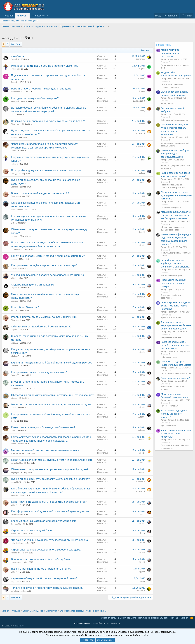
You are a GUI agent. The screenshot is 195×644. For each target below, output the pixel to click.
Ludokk (142, 232)
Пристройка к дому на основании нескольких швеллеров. (46, 170)
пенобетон (17, 56)
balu (144, 196)
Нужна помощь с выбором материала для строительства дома (175, 154)
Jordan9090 (16, 249)
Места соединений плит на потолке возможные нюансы (45, 450)
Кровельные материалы (172, 318)
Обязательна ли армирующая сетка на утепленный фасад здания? (52, 395)
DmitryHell (141, 69)
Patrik (13, 269)
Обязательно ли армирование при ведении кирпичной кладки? (50, 469)
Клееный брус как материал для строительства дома (44, 521)
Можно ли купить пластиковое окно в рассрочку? (171, 53)
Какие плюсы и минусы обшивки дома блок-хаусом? (43, 427)
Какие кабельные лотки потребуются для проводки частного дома (175, 345)
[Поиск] (187, 16)
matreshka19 (16, 92)
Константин (16, 534)
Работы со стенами (170, 406)
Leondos (15, 187)
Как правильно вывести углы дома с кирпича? (39, 372)
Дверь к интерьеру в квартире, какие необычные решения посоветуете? (176, 325)
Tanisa (143, 278)
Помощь (174, 618)
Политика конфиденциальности (153, 618)
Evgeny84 (15, 366)
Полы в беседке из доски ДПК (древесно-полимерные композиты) (176, 195)
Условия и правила (127, 618)
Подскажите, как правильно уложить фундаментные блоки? (48, 121)
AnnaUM (15, 495)
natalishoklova (17, 543)
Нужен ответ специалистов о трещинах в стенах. (41, 569)
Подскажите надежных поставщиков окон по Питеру (173, 283)
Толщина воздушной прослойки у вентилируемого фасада (47, 588)
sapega (14, 259)
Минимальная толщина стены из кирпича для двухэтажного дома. (52, 405)
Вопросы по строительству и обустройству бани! (41, 559)
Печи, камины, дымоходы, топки (176, 373)
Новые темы (164, 45)
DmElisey (15, 591)
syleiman (142, 173)
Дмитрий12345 (17, 101)
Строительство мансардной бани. (32, 531)
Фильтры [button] (145, 50)
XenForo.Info (20, 626)
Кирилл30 (141, 591)
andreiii (142, 440)
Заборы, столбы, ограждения (175, 120)
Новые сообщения (10, 21)
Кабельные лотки (169, 357)
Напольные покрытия (171, 207)
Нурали (142, 571)
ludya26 (14, 582)
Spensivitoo (141, 59)
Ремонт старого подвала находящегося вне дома (41, 89)
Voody (143, 110)
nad (13, 115)
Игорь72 (15, 343)
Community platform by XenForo (98, 623)
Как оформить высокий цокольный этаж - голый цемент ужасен (50, 511)
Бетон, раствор (168, 104)
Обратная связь (108, 618)
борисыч (15, 330)
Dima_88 (15, 174)
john (13, 137)
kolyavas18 (141, 133)
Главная (8, 16)
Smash (14, 514)
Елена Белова (17, 210)
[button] (47, 16)
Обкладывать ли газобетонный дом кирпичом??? (41, 327)
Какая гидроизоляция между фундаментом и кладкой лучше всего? (53, 460)
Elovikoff (142, 384)
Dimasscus (16, 124)
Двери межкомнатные (171, 337)
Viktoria (142, 124)
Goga (13, 421)
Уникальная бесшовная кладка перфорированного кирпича (47, 275)
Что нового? (38, 16)
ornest (14, 151)
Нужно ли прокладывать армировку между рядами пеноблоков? (50, 479)
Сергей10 (15, 59)
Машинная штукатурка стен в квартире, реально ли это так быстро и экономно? (176, 215)
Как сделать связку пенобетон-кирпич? (35, 98)
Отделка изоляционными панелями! (33, 285)
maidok (142, 329)
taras (143, 160)
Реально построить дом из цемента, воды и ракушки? (44, 317)
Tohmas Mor (16, 524)
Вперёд (15, 44)
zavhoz (14, 311)
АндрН (142, 514)
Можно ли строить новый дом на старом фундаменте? (45, 66)
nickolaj (142, 245)
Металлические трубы (171, 275)
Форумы (22, 16)
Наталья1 (141, 78)
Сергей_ (15, 82)
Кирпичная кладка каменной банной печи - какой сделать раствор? (52, 363)
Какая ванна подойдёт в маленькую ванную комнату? (174, 414)
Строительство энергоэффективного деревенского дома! (46, 550)
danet (143, 259)
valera (14, 408)
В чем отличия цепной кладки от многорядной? (40, 193)
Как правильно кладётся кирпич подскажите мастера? (44, 265)
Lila (13, 223)
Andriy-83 (15, 375)
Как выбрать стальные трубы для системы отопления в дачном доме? (176, 263)
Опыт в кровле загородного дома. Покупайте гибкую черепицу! (176, 306)
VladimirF (15, 356)
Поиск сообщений (30, 21)
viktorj (13, 278)
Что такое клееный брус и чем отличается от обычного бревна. (50, 540)
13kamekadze (17, 453)
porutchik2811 (17, 389)
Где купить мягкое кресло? (175, 378)
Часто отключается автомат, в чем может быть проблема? (176, 433)
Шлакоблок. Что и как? (25, 307)
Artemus (142, 310)
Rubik (13, 69)
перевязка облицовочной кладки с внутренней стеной (44, 578)
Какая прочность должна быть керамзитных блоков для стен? (49, 502)
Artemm (142, 91)
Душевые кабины (169, 426)
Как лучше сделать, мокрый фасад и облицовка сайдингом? (48, 256)
